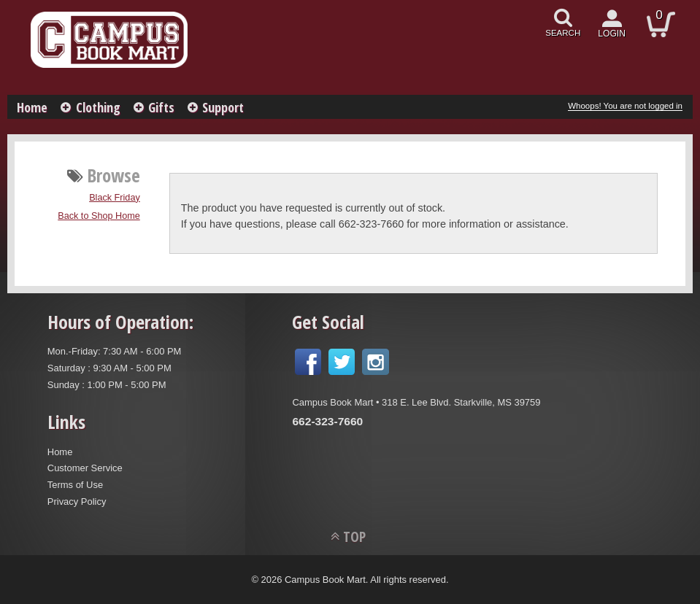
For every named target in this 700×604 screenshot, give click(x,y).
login (612, 34)
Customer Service (85, 468)
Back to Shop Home (99, 216)
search (563, 33)
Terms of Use (75, 485)
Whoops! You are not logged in (625, 106)
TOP (354, 537)
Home (32, 107)
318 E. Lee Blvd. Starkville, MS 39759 (461, 402)
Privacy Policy (77, 502)
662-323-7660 (327, 421)
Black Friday (115, 198)
